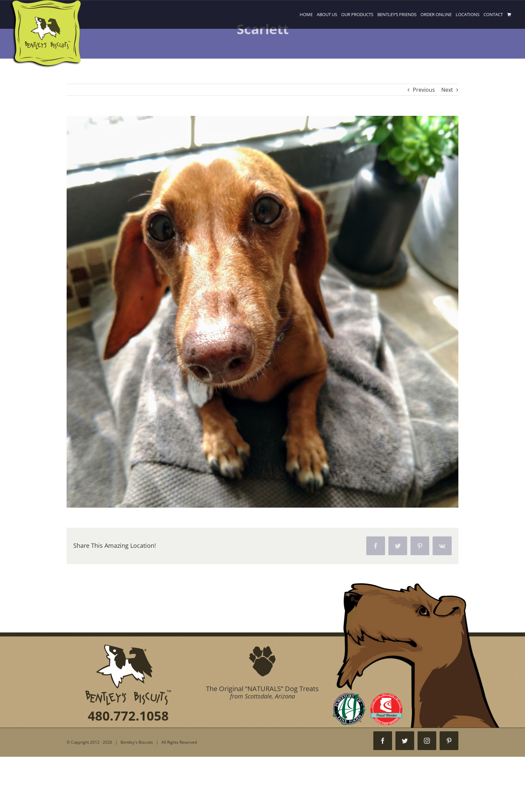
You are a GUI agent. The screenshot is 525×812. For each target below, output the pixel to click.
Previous (424, 90)
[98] (262, 312)
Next (447, 90)
